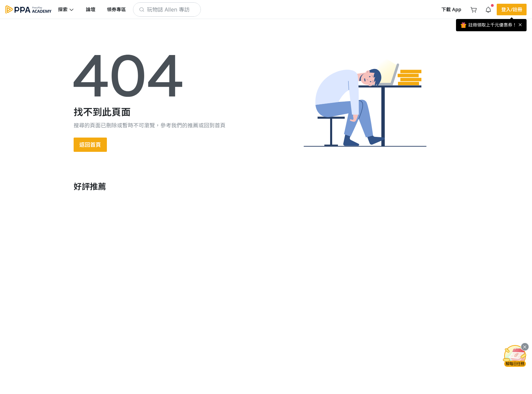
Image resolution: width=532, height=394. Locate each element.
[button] (66, 10)
